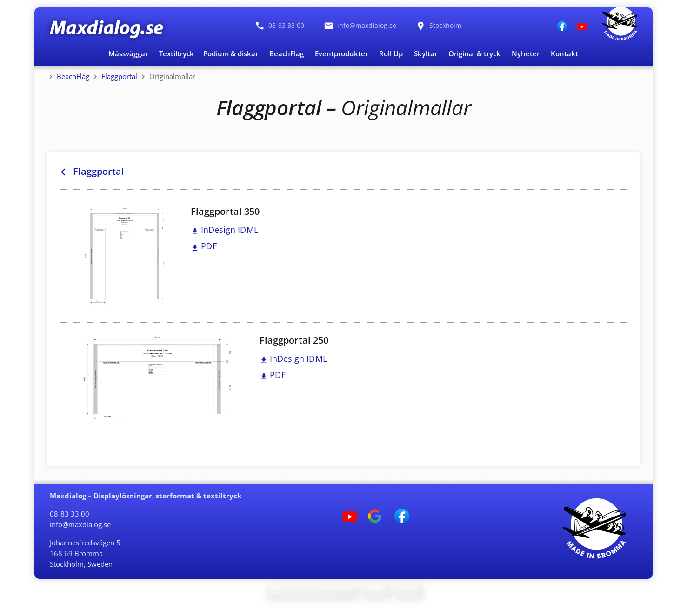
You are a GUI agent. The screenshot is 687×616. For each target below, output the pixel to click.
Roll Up (391, 53)
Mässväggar (128, 53)
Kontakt (564, 53)
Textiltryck (177, 53)
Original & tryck (474, 53)
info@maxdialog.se (80, 524)
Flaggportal (119, 76)
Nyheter (526, 53)
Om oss (376, 591)
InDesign (225, 230)
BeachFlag (287, 53)
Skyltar (426, 53)
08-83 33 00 (70, 514)
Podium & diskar (231, 53)
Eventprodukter (341, 53)
